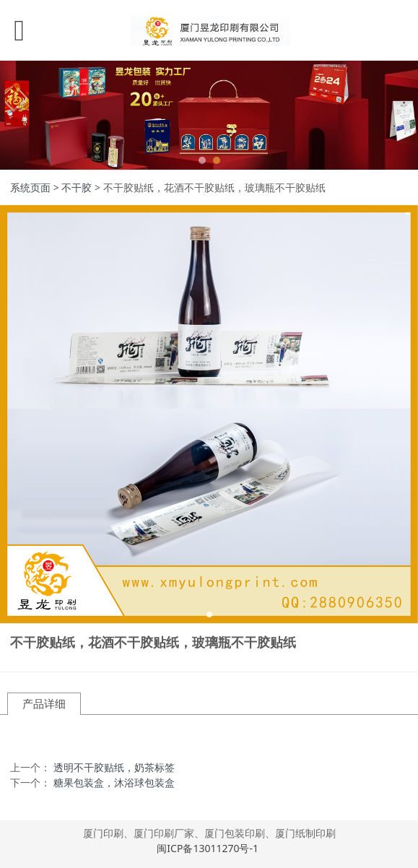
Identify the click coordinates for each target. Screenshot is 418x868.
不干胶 (77, 187)
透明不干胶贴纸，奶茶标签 (114, 767)
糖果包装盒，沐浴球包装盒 (114, 782)
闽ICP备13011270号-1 (209, 848)
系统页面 (30, 187)
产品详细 (44, 704)
